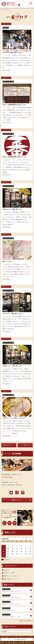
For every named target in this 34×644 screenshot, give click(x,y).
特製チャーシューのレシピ (12, 576)
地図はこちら (16, 500)
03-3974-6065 (7, 477)
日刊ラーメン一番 (9, 573)
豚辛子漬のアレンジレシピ (12, 579)
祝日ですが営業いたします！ (16, 609)
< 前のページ (7, 445)
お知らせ (6, 570)
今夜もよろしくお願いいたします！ (16, 590)
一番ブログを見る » (26, 620)
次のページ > (27, 445)
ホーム (3, 10)
